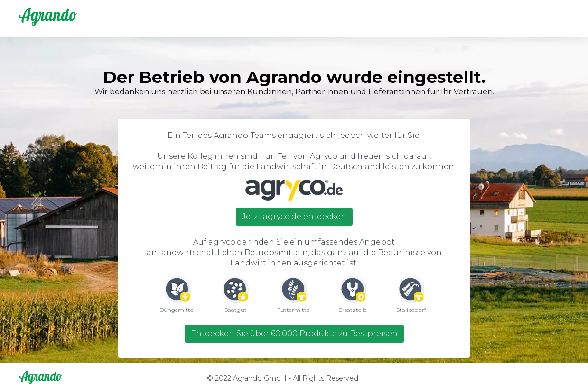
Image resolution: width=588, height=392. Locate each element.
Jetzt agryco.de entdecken (294, 216)
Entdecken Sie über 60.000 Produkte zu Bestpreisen (294, 333)
